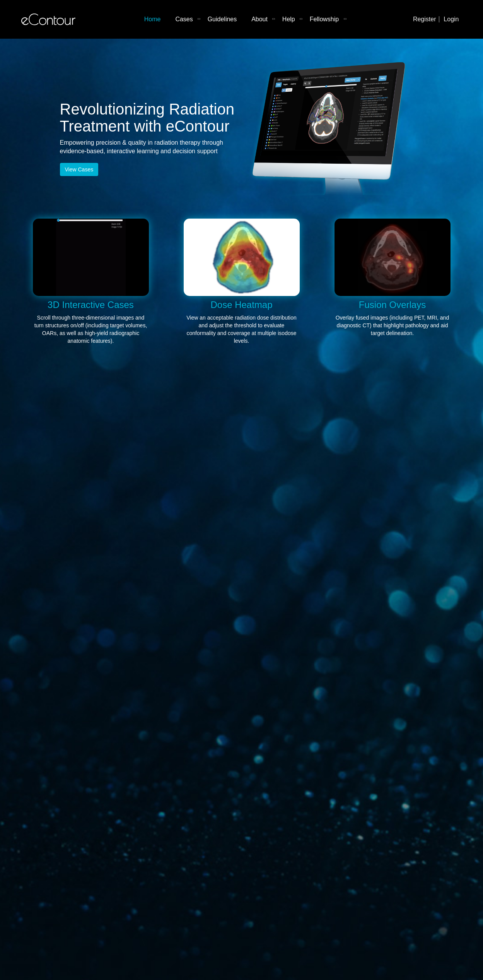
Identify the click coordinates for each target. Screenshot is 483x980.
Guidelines (222, 19)
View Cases (79, 169)
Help (289, 19)
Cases (184, 19)
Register (425, 19)
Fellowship (324, 19)
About (259, 19)
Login (451, 19)
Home (153, 19)
